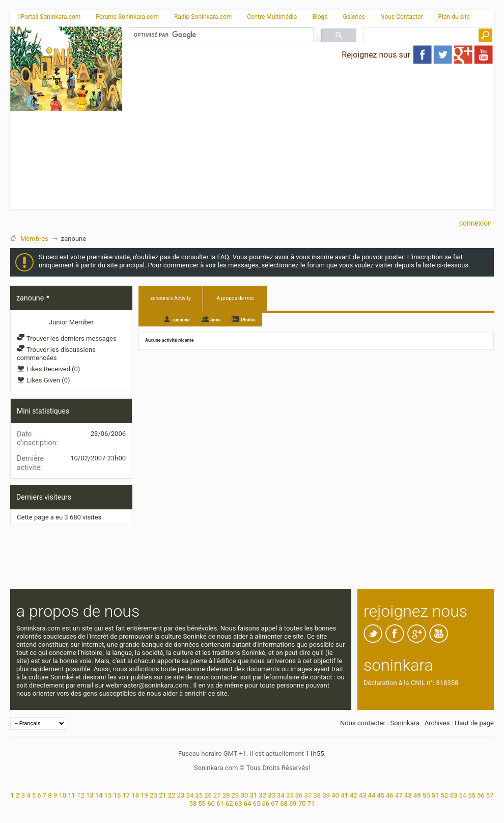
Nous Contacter (402, 17)
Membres (34, 239)
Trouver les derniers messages (67, 338)
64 (248, 803)
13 (90, 795)
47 (399, 795)
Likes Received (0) (48, 369)
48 (408, 795)
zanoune (181, 320)
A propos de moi (235, 298)
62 (229, 803)
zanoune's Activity (171, 298)
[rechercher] (220, 35)
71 (311, 803)
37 (308, 795)
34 (281, 795)
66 (265, 803)
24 (190, 795)
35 (290, 795)
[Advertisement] (308, 138)
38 (317, 795)
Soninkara (405, 723)
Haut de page (474, 723)
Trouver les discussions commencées (56, 354)
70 (302, 803)
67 (275, 803)
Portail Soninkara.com (49, 17)
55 (472, 795)
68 (284, 803)
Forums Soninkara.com (127, 17)
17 (126, 795)
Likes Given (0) (44, 380)
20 (153, 795)
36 (299, 795)
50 (426, 795)
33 (272, 795)
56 (481, 795)
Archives (437, 723)
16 (117, 795)
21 (163, 795)
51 (436, 795)
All (148, 319)
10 (62, 795)
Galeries (354, 17)
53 (453, 795)
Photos (248, 320)
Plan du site (454, 17)
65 (257, 803)
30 (245, 795)
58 (193, 803)
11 (72, 795)
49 (417, 795)
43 (363, 795)
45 (381, 795)
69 (293, 803)
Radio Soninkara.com (203, 17)
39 (326, 795)
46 (390, 795)
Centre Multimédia (272, 17)
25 (199, 795)
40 (335, 795)
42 (354, 795)
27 (217, 795)
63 (239, 803)
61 (220, 803)
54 (463, 795)
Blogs (320, 17)
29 (235, 795)
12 (81, 795)
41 (344, 795)
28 (226, 795)
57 (490, 795)
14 (99, 795)
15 (108, 795)
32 (262, 795)
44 (372, 795)
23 (181, 795)
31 (254, 795)
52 (445, 795)
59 (202, 803)
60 (211, 803)
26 (208, 795)
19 (144, 795)
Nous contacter (363, 723)
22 (172, 795)
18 (135, 795)
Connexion (475, 223)
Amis (216, 320)
